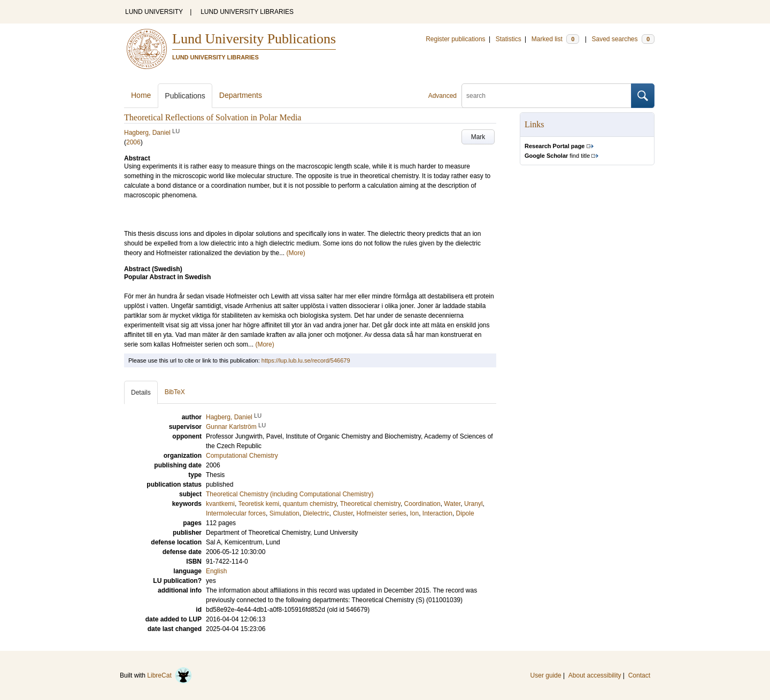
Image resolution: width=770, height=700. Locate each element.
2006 (133, 142)
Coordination (422, 504)
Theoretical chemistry (370, 504)
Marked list (555, 39)
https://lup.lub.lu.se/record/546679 (306, 360)
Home (141, 95)
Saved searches (623, 39)
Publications (185, 96)
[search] (546, 96)
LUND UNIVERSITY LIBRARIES (247, 12)
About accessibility (595, 675)
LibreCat (170, 675)
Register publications (455, 39)
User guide (546, 675)
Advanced (442, 96)
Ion (415, 513)
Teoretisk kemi (259, 504)
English (216, 571)
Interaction (437, 513)
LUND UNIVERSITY (154, 12)
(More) (296, 253)
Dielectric (316, 513)
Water (452, 504)
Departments (241, 95)
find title (557, 156)
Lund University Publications (254, 39)
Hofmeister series (381, 513)
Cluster (342, 513)
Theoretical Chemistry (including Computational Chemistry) (290, 494)
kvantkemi (220, 504)
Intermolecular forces (236, 513)
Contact (639, 675)
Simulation (284, 513)
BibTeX (175, 392)
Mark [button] (478, 137)
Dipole (465, 513)
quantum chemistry (310, 504)
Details (141, 393)
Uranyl (473, 504)
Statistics (509, 39)
